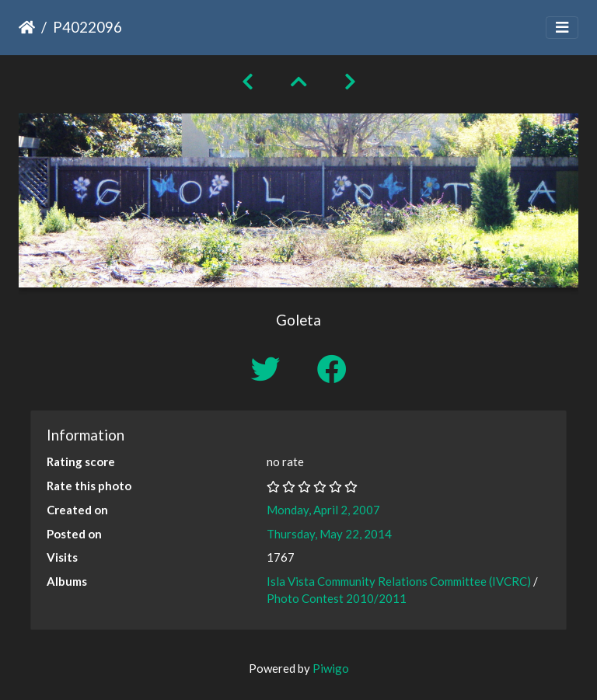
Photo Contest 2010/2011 (337, 598)
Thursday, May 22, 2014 (329, 534)
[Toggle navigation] (562, 28)
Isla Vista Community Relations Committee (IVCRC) (399, 581)
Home (27, 27)
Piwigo (331, 668)
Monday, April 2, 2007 (323, 510)
